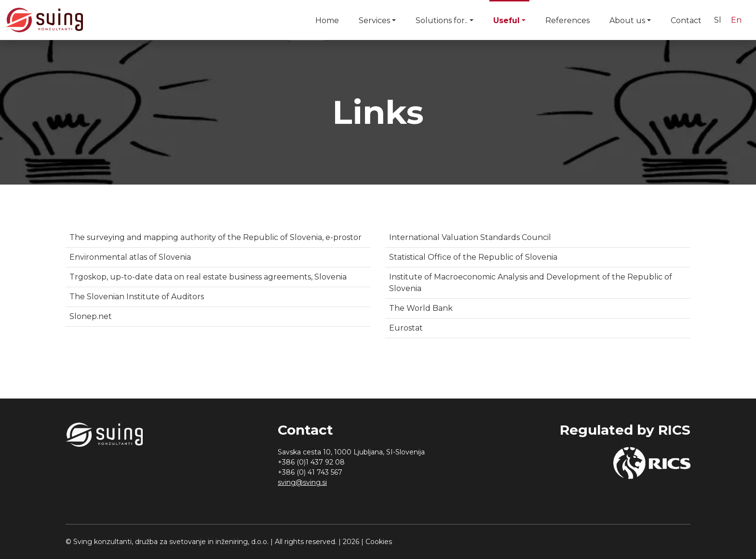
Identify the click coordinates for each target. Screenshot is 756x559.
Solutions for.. (442, 20)
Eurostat (406, 328)
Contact (686, 20)
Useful (506, 20)
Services (374, 20)
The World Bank (421, 308)
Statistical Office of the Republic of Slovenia (473, 257)
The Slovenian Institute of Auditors (137, 297)
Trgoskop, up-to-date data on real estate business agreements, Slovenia (208, 277)
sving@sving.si (302, 482)
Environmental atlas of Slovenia (130, 257)
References (567, 20)
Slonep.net (91, 316)
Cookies (379, 542)
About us (627, 20)
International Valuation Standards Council (470, 237)
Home (327, 20)
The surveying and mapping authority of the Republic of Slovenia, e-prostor (216, 237)
